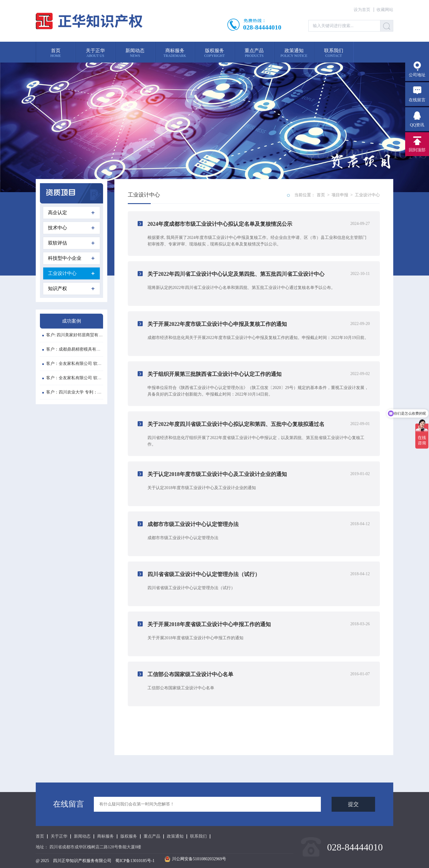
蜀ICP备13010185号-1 (135, 861)
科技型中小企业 (71, 258)
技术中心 (71, 228)
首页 (321, 195)
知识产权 (71, 288)
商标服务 (105, 836)
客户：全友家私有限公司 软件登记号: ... (81, 364)
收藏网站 (385, 10)
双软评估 (71, 243)
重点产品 (152, 836)
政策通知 (175, 836)
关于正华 (59, 836)
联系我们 (198, 836)
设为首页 (362, 10)
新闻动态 (82, 836)
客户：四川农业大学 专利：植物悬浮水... (82, 393)
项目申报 (340, 195)
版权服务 (129, 836)
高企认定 (71, 213)
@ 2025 (42, 861)
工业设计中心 (71, 273)
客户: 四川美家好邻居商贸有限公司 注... (81, 336)
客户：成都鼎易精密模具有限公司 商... (80, 350)
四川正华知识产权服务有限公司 (82, 861)
